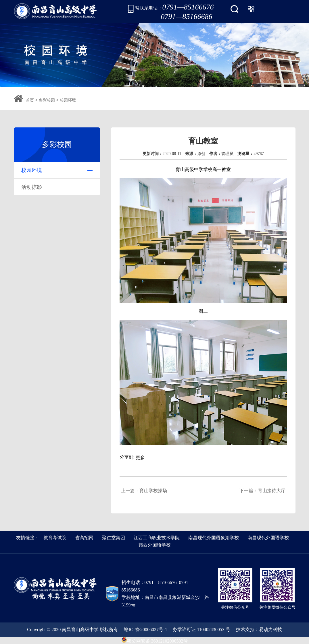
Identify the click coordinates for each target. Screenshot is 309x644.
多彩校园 (47, 100)
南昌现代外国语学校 (268, 538)
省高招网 (84, 538)
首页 (30, 100)
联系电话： (174, 9)
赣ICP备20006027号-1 (145, 630)
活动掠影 (32, 187)
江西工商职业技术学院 (157, 538)
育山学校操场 (153, 491)
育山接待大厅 (272, 491)
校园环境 (68, 100)
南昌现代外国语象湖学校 (214, 538)
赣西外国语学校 (155, 545)
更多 (140, 458)
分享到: (127, 457)
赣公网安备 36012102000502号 (155, 640)
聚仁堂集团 (114, 538)
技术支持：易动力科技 (259, 630)
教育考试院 (55, 538)
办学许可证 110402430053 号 (201, 630)
